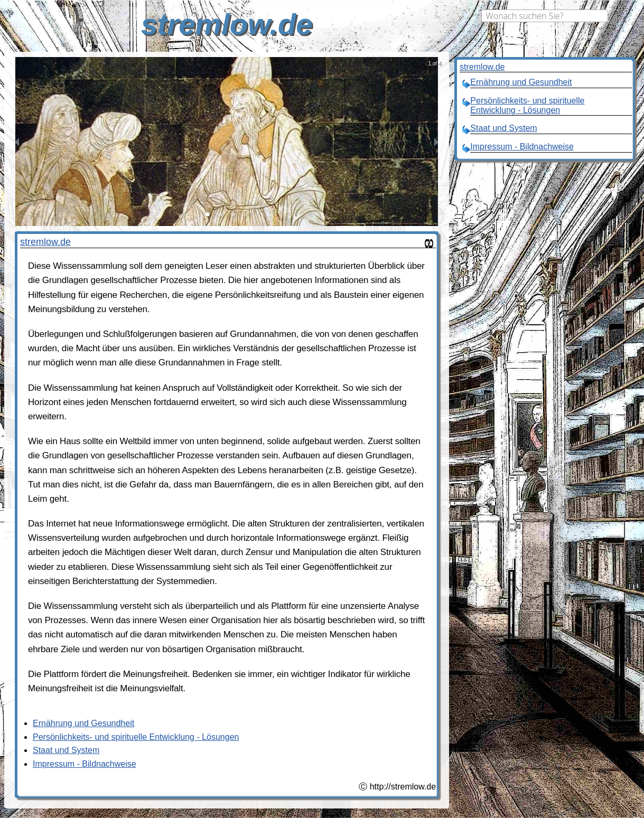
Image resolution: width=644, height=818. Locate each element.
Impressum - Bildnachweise (85, 764)
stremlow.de (45, 242)
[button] (208, 214)
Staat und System (66, 750)
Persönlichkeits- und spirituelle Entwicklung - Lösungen (136, 737)
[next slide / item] (436, 142)
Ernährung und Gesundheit (83, 723)
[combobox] (545, 16)
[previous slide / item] (17, 142)
